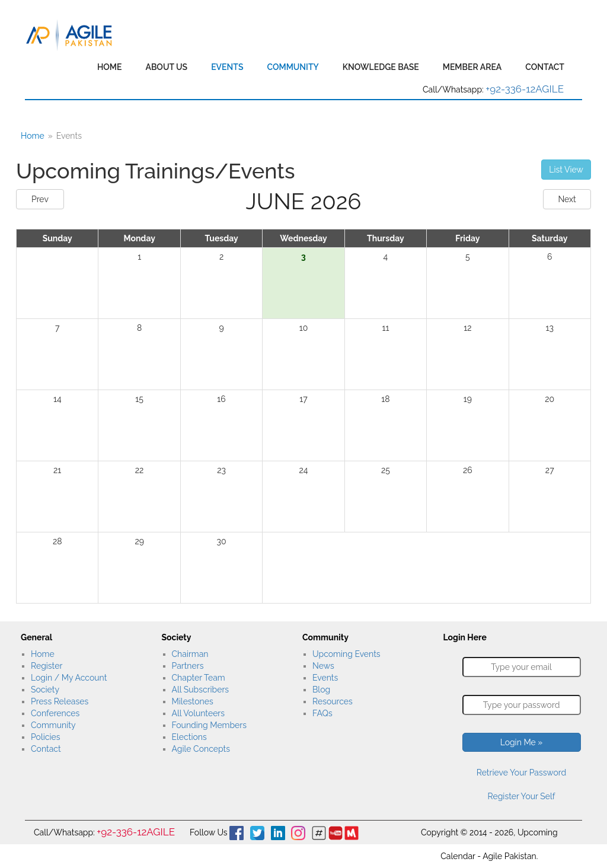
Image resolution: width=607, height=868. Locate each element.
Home (110, 67)
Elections (189, 737)
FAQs (322, 713)
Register (47, 666)
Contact (545, 67)
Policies (45, 737)
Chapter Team (199, 678)
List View (566, 170)
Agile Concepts (201, 749)
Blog (321, 690)
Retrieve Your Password (521, 773)
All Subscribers (201, 690)
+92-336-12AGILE (525, 89)
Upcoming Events (346, 654)
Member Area (472, 67)
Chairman (190, 654)
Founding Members (210, 725)
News (323, 666)
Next (567, 199)
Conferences (55, 713)
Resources (333, 701)
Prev (40, 199)
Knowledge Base (381, 67)
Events (227, 67)
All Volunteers (199, 713)
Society (45, 690)
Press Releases (60, 701)
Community (293, 67)
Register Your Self (522, 796)
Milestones (193, 701)
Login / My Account (69, 678)
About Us (166, 67)
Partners (188, 666)
